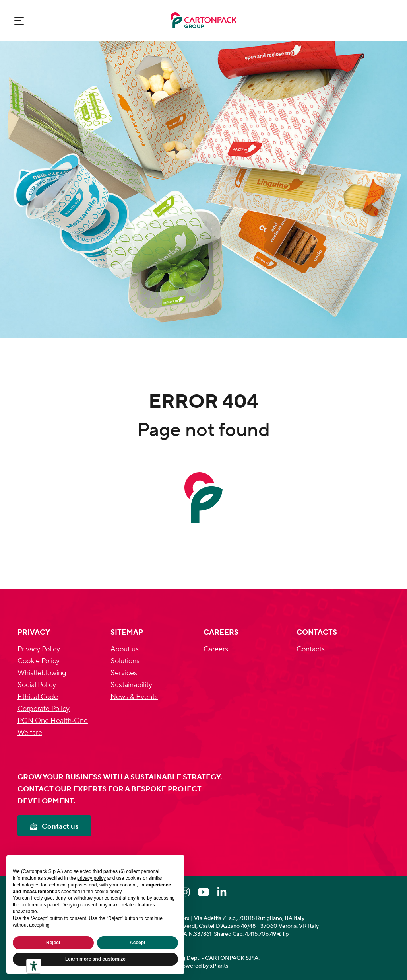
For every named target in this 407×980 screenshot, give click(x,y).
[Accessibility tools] (34, 966)
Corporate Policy (44, 709)
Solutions (125, 661)
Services (124, 673)
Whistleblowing (42, 673)
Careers (216, 649)
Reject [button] (53, 943)
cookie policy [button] (108, 892)
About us (125, 649)
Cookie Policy (39, 661)
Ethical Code (38, 697)
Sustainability (131, 685)
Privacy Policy (39, 649)
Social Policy (37, 685)
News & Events (134, 697)
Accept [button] (138, 943)
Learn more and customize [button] (95, 959)
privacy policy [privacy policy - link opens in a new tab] (91, 878)
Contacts (311, 649)
